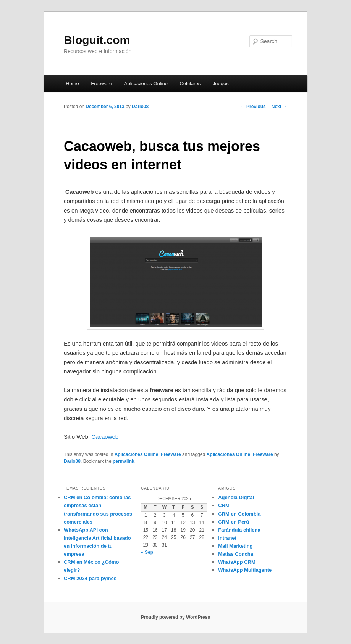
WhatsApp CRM (237, 562)
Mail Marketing (235, 546)
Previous (253, 107)
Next (279, 107)
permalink (124, 461)
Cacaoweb (106, 437)
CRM (224, 505)
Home (72, 84)
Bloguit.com (97, 40)
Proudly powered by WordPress (175, 617)
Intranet (227, 538)
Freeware (101, 84)
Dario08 (140, 107)
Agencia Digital (236, 497)
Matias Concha (236, 554)
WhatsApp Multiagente (245, 570)
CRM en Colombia (239, 514)
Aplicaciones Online (146, 84)
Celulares (190, 84)
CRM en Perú (234, 522)
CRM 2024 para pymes (90, 578)
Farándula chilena (239, 530)
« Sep (147, 552)
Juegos (221, 84)
